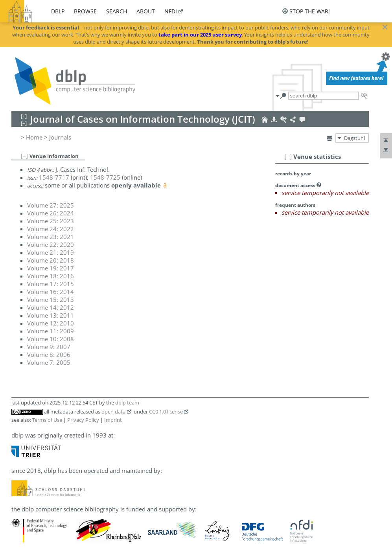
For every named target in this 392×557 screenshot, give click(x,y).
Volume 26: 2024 (51, 213)
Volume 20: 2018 (51, 260)
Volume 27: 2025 (51, 205)
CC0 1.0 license (166, 412)
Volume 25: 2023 (51, 221)
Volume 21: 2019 (51, 252)
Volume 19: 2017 (51, 268)
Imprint (113, 420)
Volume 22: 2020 (51, 244)
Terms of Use (47, 420)
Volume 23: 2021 (51, 237)
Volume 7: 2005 (49, 362)
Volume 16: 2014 (51, 292)
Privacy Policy (83, 420)
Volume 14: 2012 (51, 307)
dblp (58, 11)
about (146, 11)
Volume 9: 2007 (49, 347)
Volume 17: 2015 (51, 284)
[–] (288, 156)
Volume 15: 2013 (51, 300)
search (117, 11)
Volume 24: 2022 (51, 229)
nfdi (171, 11)
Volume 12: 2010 (51, 323)
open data (113, 412)
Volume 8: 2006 (49, 355)
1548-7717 (54, 177)
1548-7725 (105, 177)
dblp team (127, 403)
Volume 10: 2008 (51, 339)
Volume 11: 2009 (51, 331)
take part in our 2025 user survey (200, 35)
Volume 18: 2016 (51, 276)
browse (85, 11)
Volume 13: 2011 (51, 315)
